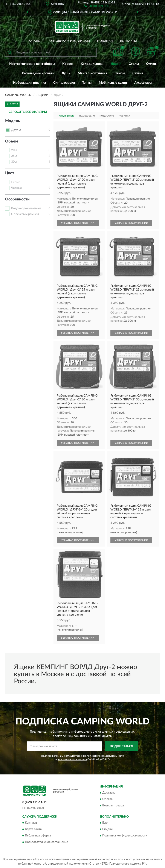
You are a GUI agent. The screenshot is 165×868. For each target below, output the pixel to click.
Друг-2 (16, 130)
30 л (14, 162)
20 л (14, 150)
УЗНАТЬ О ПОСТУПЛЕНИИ (78, 223)
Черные (16, 188)
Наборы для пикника (30, 83)
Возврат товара (113, 806)
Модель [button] (13, 121)
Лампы (120, 73)
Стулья (138, 73)
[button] (96, 6)
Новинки (105, 41)
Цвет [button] (10, 173)
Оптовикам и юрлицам (70, 41)
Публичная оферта (38, 836)
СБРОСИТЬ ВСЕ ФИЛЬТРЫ (28, 112)
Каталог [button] (35, 41)
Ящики (116, 64)
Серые (16, 182)
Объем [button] (12, 141)
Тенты (87, 83)
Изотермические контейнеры (32, 64)
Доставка (109, 793)
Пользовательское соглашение (46, 842)
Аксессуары (143, 83)
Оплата (107, 799)
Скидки (107, 829)
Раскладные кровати (38, 73)
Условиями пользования (72, 759)
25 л (14, 156)
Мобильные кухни (113, 83)
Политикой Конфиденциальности (104, 756)
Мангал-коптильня (92, 73)
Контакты (128, 41)
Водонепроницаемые (26, 208)
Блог (106, 823)
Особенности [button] (17, 199)
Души (66, 73)
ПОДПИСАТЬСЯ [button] (121, 746)
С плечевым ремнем (25, 214)
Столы (134, 64)
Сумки (151, 64)
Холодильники (92, 64)
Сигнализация (64, 83)
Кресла (68, 64)
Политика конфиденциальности (125, 836)
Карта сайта (33, 829)
